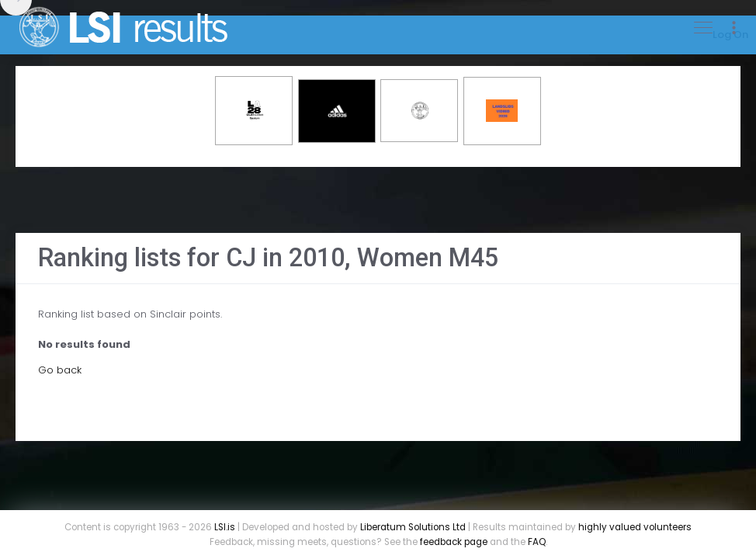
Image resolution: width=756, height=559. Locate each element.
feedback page (454, 542)
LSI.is (225, 527)
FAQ (537, 542)
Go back (60, 370)
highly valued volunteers (635, 527)
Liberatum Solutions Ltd (413, 527)
